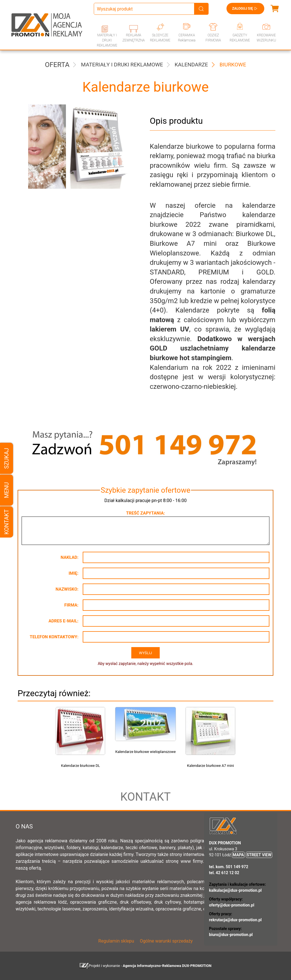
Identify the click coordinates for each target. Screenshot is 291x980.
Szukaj (7, 458)
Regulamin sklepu (116, 941)
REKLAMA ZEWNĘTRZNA (134, 38)
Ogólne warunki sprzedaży (166, 941)
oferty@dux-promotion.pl (232, 905)
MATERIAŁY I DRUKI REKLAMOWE (107, 40)
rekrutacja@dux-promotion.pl (235, 920)
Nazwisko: (67, 589)
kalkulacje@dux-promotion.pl (235, 890)
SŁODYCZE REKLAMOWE (160, 38)
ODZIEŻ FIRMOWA (213, 38)
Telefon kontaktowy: (54, 637)
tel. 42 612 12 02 (224, 873)
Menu (7, 490)
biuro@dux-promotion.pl (231, 935)
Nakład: (69, 557)
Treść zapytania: (145, 513)
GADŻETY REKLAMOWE (240, 38)
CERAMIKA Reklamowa (187, 38)
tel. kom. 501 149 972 (229, 867)
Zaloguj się (245, 9)
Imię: (73, 573)
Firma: (71, 605)
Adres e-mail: (64, 621)
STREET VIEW (259, 855)
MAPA (238, 855)
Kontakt (7, 522)
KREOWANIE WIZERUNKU (266, 38)
